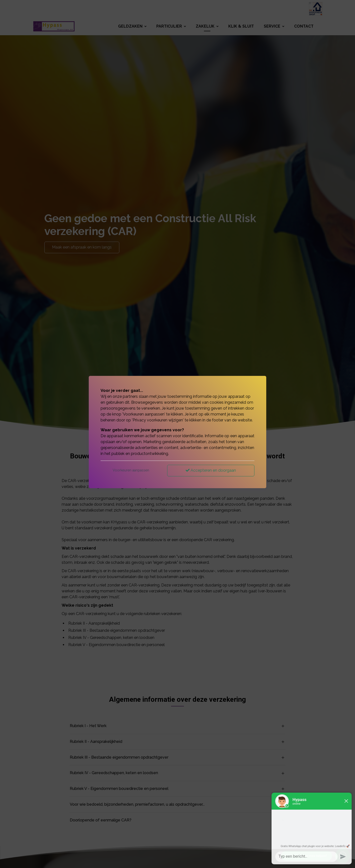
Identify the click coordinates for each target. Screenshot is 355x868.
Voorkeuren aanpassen (131, 470)
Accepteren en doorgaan (211, 470)
